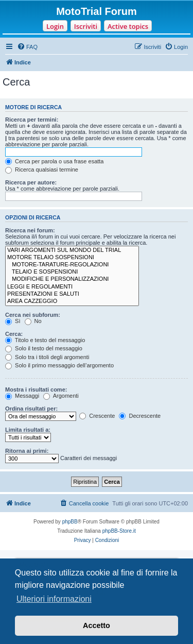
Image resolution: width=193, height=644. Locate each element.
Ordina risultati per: (31, 409)
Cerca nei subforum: (33, 315)
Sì (13, 321)
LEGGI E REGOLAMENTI (72, 287)
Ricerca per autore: (31, 182)
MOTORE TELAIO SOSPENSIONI (72, 258)
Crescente (97, 416)
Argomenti (61, 396)
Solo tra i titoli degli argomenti (47, 357)
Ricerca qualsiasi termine (42, 170)
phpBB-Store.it (119, 531)
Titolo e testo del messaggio (45, 340)
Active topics (128, 26)
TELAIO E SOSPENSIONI (72, 272)
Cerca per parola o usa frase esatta (54, 161)
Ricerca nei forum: (30, 230)
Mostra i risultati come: (36, 389)
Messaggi (22, 396)
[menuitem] (27, 47)
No (33, 321)
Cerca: (14, 334)
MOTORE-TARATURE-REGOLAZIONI (72, 265)
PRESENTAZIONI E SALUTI (72, 294)
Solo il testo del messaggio (44, 348)
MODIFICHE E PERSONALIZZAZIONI (72, 279)
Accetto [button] (97, 625)
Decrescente (140, 416)
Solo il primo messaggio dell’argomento (59, 365)
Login (55, 26)
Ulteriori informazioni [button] (54, 599)
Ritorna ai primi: (27, 451)
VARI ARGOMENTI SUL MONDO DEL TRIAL (72, 250)
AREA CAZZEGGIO (72, 301)
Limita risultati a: (28, 430)
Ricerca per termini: (32, 120)
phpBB (70, 522)
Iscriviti (86, 26)
